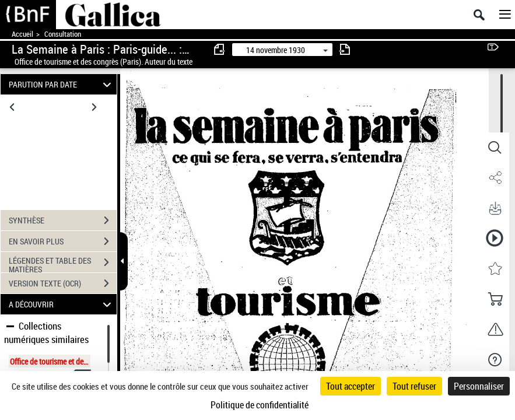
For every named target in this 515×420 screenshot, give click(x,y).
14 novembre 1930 (276, 50)
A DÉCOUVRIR (62, 304)
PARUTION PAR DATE (62, 84)
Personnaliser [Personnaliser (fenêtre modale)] (479, 386)
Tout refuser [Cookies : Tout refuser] (414, 386)
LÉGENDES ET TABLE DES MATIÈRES (63, 264)
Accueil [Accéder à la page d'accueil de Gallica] (22, 34)
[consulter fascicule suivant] (345, 49)
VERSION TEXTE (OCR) (63, 283)
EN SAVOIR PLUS (63, 242)
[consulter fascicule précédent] (220, 49)
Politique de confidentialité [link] (260, 405)
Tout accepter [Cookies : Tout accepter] (351, 386)
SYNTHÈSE (63, 220)
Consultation (63, 34)
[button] (495, 148)
